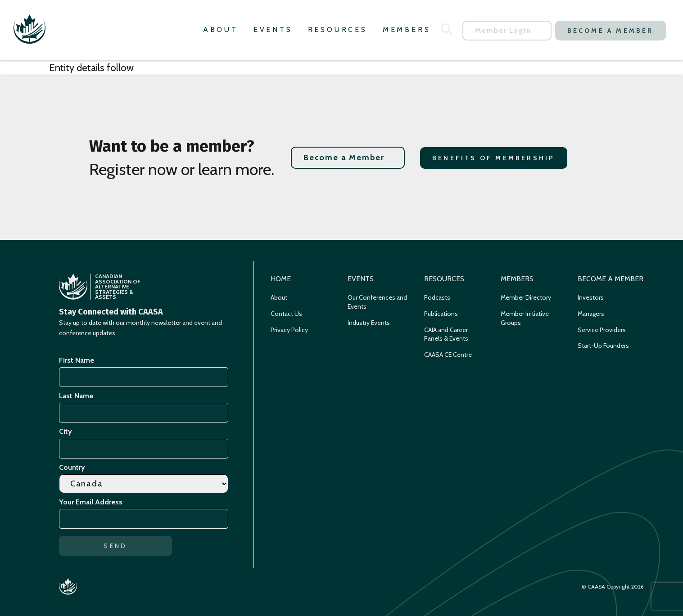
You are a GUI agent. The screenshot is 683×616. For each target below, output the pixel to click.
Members (407, 29)
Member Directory (526, 297)
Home (281, 279)
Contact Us (286, 314)
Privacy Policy (289, 330)
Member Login (503, 30)
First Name (77, 360)
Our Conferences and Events (377, 302)
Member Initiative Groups (525, 318)
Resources (338, 29)
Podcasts (437, 297)
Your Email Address (92, 502)
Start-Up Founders (603, 346)
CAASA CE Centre (448, 355)
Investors (591, 297)
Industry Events (369, 323)
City (66, 431)
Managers (591, 314)
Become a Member (611, 31)
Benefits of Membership (493, 158)
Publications (441, 314)
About (221, 29)
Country (72, 467)
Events (273, 29)
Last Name (76, 396)
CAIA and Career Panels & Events (446, 334)
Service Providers (602, 330)
